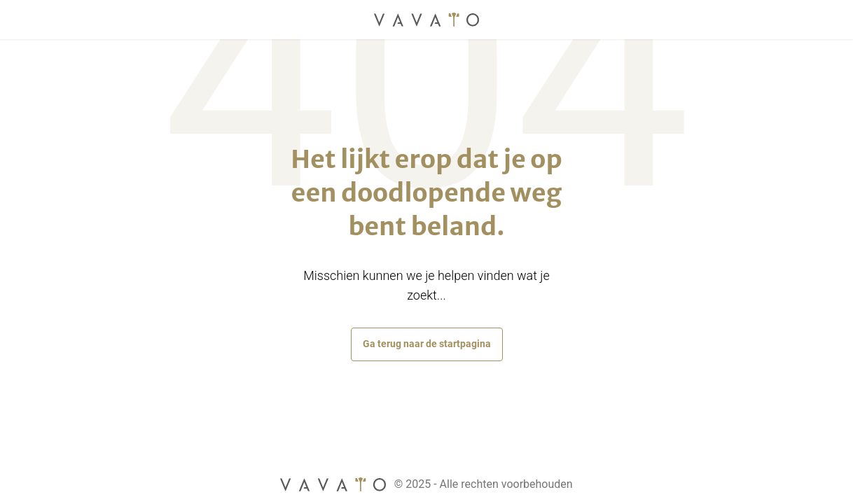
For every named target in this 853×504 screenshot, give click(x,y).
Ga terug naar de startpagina (427, 344)
